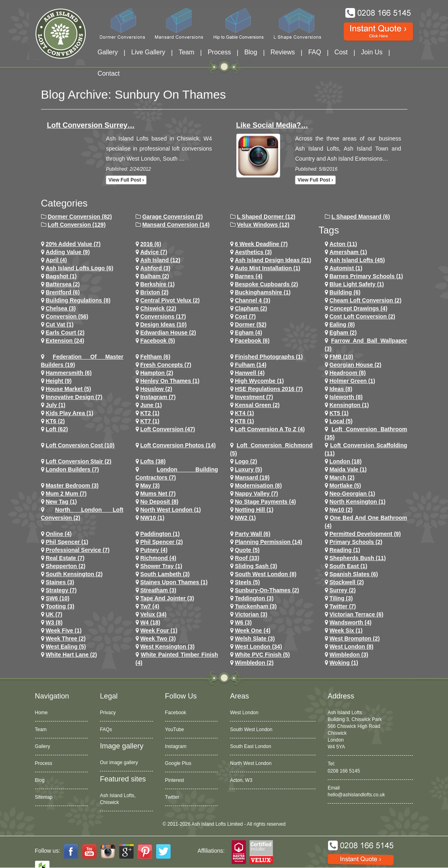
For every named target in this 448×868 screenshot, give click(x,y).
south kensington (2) (74, 574)
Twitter (172, 797)
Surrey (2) (342, 590)
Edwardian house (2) (168, 333)
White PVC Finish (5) (262, 655)
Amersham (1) (348, 252)
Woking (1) (344, 663)
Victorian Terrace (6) (356, 614)
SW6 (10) (57, 598)
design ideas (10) (163, 324)
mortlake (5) (345, 486)
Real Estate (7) (65, 558)
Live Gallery (148, 52)
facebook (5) (157, 341)
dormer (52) (251, 324)
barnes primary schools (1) (366, 276)
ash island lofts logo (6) (79, 268)
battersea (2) (63, 284)
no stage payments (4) (265, 502)
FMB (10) (341, 357)
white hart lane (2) (71, 655)
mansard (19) (252, 477)
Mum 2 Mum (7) (66, 494)
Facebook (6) (252, 341)
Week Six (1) (346, 630)
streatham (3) (158, 590)
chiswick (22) (158, 308)
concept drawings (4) (358, 308)
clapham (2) (251, 308)
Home (41, 713)
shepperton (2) (65, 566)
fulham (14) (251, 365)
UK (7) (54, 614)
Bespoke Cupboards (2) (266, 284)
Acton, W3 (241, 780)
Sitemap (44, 797)
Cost (341, 52)
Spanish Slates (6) (354, 574)
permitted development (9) (365, 534)
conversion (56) (67, 316)
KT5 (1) (339, 413)
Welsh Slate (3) (255, 639)
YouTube (174, 730)
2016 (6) (151, 244)
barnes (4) (248, 276)
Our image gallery (119, 763)
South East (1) (348, 566)
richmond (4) (158, 558)
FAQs (106, 730)
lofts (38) (153, 461)
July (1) (55, 405)
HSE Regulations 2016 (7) (269, 389)
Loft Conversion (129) (76, 225)
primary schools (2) (356, 542)
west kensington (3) (167, 647)
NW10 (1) (152, 518)
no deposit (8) (159, 502)
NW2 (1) (245, 518)
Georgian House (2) (355, 365)
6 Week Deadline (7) (261, 244)
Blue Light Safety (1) (356, 284)
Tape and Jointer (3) (167, 598)
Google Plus (178, 763)
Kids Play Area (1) (69, 413)
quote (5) (247, 550)
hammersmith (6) (68, 373)
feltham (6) (155, 357)
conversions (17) (163, 316)
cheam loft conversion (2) (365, 300)
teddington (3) (254, 598)
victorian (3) (251, 614)
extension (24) (65, 341)
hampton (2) (157, 373)
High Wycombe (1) (259, 381)
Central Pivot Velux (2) (170, 300)
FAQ (315, 52)
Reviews (283, 52)
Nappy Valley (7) (256, 494)
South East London (250, 746)
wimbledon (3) (349, 655)
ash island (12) (160, 260)
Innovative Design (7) (74, 397)
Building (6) (345, 292)
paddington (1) (160, 534)
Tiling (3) (341, 598)
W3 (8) (54, 622)
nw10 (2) (341, 510)
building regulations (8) (78, 300)
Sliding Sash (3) (256, 566)
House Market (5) (68, 389)
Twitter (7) (343, 606)
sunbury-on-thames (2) (267, 590)
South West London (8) (265, 574)
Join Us (372, 52)
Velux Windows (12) (263, 225)
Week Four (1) (159, 630)
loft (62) (57, 429)
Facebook (176, 713)
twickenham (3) (256, 606)
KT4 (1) (244, 413)
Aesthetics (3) (253, 252)
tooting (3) (60, 606)
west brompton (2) (354, 639)
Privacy (108, 713)
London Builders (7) (72, 469)
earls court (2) (65, 333)
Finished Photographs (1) (269, 357)
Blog (251, 52)
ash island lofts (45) (357, 260)
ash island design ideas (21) (273, 260)
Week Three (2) (65, 639)
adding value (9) (68, 252)
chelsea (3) (61, 308)
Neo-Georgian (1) (352, 494)
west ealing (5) (66, 647)
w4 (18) (150, 622)
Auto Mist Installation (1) (267, 268)
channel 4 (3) (252, 300)
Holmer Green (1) (352, 381)
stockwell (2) (347, 582)
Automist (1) (346, 268)
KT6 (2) (55, 421)
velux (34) (153, 614)
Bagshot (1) (61, 276)
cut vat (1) (59, 324)
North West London (251, 763)
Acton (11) (343, 244)
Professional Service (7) (77, 550)
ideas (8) (341, 389)
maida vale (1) (348, 469)
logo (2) (246, 461)
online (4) (59, 534)
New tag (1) (61, 502)
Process (219, 52)
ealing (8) (342, 324)
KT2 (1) (150, 413)
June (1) (151, 405)
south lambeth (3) (165, 574)
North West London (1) (170, 510)
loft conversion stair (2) (78, 461)
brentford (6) (63, 292)
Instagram (176, 746)
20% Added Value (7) (73, 244)
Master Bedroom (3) (72, 486)
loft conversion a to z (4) (270, 429)
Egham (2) (343, 333)
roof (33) (247, 558)
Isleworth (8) (346, 397)
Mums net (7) (158, 494)
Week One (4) (252, 630)
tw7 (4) (150, 606)
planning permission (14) (268, 542)
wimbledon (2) (254, 663)
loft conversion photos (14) (178, 445)
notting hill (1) (254, 510)
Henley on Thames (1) (170, 381)
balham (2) (155, 276)
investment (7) (254, 397)
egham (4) (248, 333)
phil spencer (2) (161, 542)
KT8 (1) (244, 421)
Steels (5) (247, 582)
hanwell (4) (250, 373)
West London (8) (351, 647)
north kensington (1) (357, 502)
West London (244, 713)
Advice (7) (154, 252)
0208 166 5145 (344, 771)
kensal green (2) (257, 405)
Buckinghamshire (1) (262, 292)
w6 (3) (243, 622)
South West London (251, 730)
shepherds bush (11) (357, 558)
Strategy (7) (61, 590)
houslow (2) (156, 389)
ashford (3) (155, 268)
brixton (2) (154, 292)
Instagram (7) (158, 397)
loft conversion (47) (167, 429)
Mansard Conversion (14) (176, 225)
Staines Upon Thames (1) (174, 582)
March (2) (342, 477)
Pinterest (174, 780)
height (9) (59, 381)
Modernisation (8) (258, 486)
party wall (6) (252, 534)
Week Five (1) (63, 630)
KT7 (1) (150, 421)
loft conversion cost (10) (80, 445)
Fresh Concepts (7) (166, 365)
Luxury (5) (248, 469)
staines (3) (60, 582)
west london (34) (258, 647)
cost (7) (245, 316)
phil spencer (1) (67, 542)
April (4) (56, 260)
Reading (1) (345, 550)
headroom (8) (347, 373)
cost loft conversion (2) (362, 316)
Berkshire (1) (157, 284)
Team (187, 52)
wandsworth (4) (350, 622)
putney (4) (154, 550)
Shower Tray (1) (161, 566)
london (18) (345, 461)
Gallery (108, 52)
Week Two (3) (158, 639)
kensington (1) (349, 405)
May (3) (150, 486)
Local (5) (341, 421)
